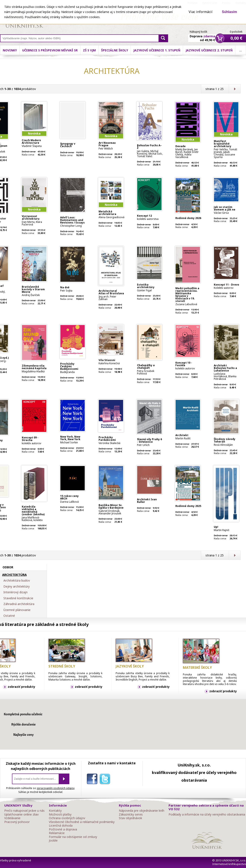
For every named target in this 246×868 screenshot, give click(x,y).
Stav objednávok (130, 818)
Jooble (53, 840)
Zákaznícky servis (131, 814)
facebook (93, 780)
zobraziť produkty (21, 687)
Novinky (36, 50)
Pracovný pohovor (17, 822)
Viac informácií (201, 12)
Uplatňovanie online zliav (21, 814)
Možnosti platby (60, 814)
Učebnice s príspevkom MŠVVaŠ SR (76, 50)
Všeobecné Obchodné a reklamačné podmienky (82, 822)
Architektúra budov (17, 581)
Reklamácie (57, 833)
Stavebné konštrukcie (18, 598)
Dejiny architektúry (17, 586)
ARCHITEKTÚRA (14, 575)
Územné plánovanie (17, 610)
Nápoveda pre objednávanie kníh (142, 811)
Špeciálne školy (141, 50)
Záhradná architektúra (19, 604)
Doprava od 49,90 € (202, 36)
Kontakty (55, 811)
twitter (106, 780)
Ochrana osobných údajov (67, 818)
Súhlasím (229, 12)
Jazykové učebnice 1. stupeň (183, 50)
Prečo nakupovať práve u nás (24, 811)
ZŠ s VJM (116, 50)
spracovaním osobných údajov (56, 788)
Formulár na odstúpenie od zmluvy (73, 837)
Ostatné (9, 616)
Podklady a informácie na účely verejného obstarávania (207, 814)
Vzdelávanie (12, 818)
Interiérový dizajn (15, 592)
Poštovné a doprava (63, 829)
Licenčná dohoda (61, 826)
